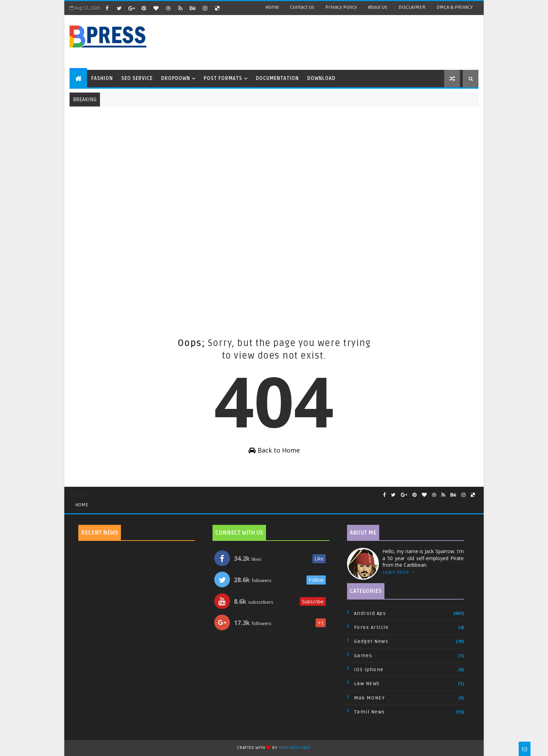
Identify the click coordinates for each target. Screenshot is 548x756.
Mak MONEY (370, 698)
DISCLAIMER (412, 7)
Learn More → (399, 572)
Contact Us (302, 7)
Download (321, 78)
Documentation (277, 78)
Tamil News (370, 712)
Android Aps (370, 613)
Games (363, 656)
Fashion (102, 78)
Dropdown (176, 78)
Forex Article (372, 627)
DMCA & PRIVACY (455, 7)
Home (272, 7)
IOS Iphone (369, 670)
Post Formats (223, 78)
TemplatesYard (295, 748)
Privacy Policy (341, 7)
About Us (378, 7)
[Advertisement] (360, 42)
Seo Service (137, 78)
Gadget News (371, 641)
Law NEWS (367, 684)
